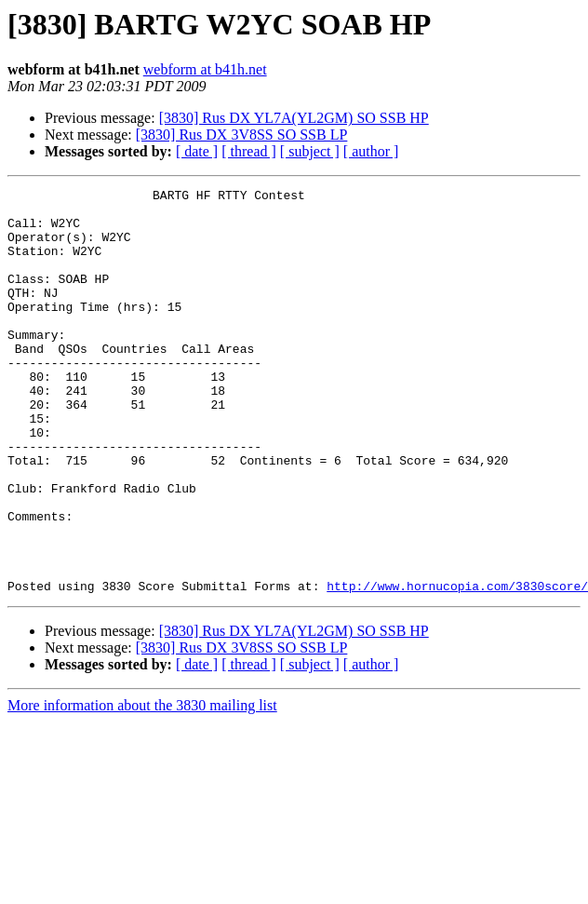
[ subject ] (310, 151)
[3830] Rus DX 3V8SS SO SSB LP (242, 135)
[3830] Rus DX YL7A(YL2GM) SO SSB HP (294, 118)
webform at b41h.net (205, 69)
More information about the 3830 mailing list (142, 786)
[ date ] (197, 151)
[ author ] (371, 151)
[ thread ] (249, 151)
